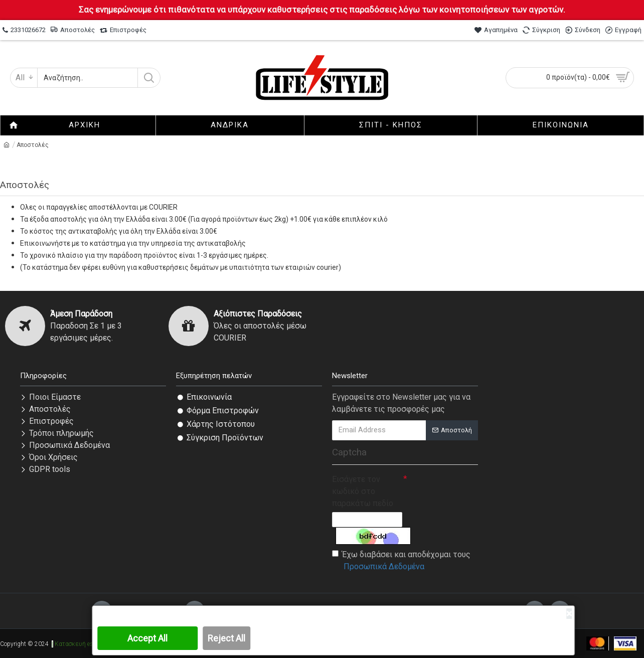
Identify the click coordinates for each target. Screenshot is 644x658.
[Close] (569, 614)
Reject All (226, 638)
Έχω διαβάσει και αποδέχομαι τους (401, 561)
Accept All (147, 638)
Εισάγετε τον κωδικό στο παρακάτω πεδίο (363, 491)
